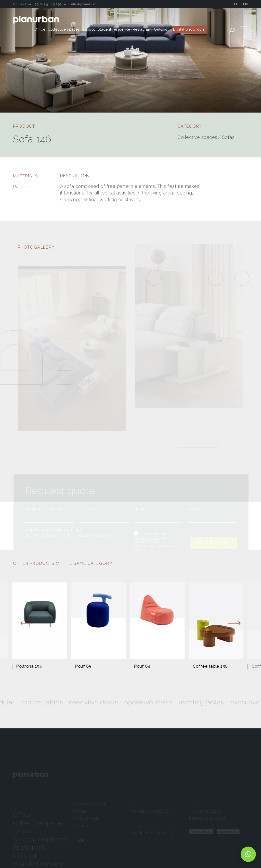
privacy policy (147, 538)
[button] (248, 854)
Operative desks (169, 702)
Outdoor (25, 856)
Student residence (40, 839)
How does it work (89, 804)
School (23, 831)
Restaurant (29, 847)
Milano (138, 826)
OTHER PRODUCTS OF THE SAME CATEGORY (63, 563)
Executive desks (114, 702)
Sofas (228, 137)
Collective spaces (197, 137)
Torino (137, 804)
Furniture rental (86, 818)
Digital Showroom (39, 864)
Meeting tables (222, 702)
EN (245, 4)
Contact (198, 804)
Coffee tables (63, 702)
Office (22, 815)
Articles (79, 811)
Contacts (81, 826)
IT (236, 4)
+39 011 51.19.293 (205, 811)
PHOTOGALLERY (36, 247)
